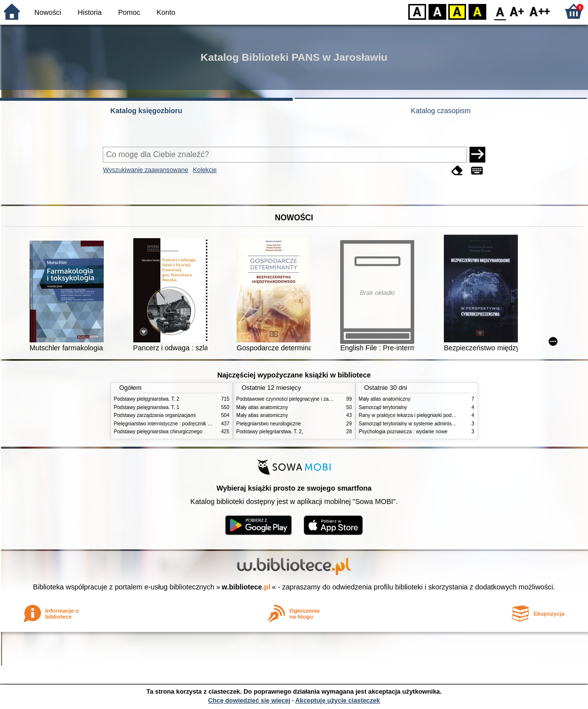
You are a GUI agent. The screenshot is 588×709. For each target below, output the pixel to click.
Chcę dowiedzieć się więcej (249, 700)
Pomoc (129, 12)
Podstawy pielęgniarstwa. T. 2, (270, 432)
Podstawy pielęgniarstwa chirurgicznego (158, 432)
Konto (166, 12)
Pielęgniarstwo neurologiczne (269, 424)
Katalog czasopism (441, 111)
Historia (90, 12)
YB (457, 11)
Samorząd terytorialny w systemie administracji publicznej (422, 424)
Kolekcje (205, 170)
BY (477, 11)
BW (437, 11)
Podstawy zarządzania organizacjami (155, 415)
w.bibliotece (246, 587)
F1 (517, 11)
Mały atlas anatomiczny (262, 407)
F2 (540, 11)
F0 (500, 11)
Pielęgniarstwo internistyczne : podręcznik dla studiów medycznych (188, 424)
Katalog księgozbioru (146, 111)
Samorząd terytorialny (383, 407)
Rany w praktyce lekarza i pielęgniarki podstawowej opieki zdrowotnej (435, 415)
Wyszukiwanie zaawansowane (145, 170)
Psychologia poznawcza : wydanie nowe (403, 432)
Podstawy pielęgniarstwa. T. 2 (147, 399)
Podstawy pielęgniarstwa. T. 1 (147, 407)
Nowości (48, 12)
